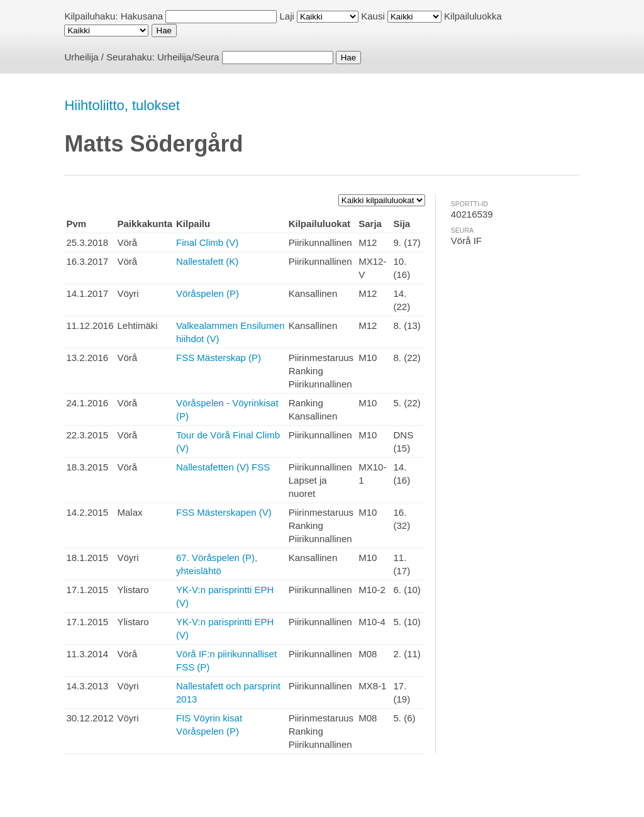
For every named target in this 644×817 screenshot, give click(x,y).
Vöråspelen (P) (208, 293)
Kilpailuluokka (473, 16)
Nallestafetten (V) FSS (223, 467)
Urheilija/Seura (188, 57)
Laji (287, 16)
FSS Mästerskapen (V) (224, 512)
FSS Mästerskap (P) (219, 358)
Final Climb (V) (207, 242)
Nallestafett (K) (207, 261)
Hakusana (142, 16)
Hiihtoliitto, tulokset (122, 105)
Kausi (373, 16)
